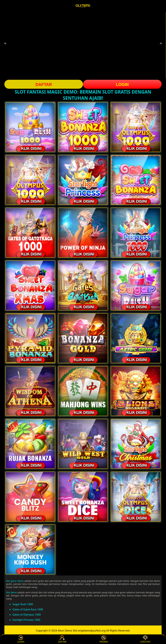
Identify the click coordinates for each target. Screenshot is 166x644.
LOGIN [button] (122, 84)
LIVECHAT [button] (145, 639)
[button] (5, 43)
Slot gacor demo (15, 581)
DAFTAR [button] (44, 84)
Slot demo (11, 592)
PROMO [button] (104, 639)
